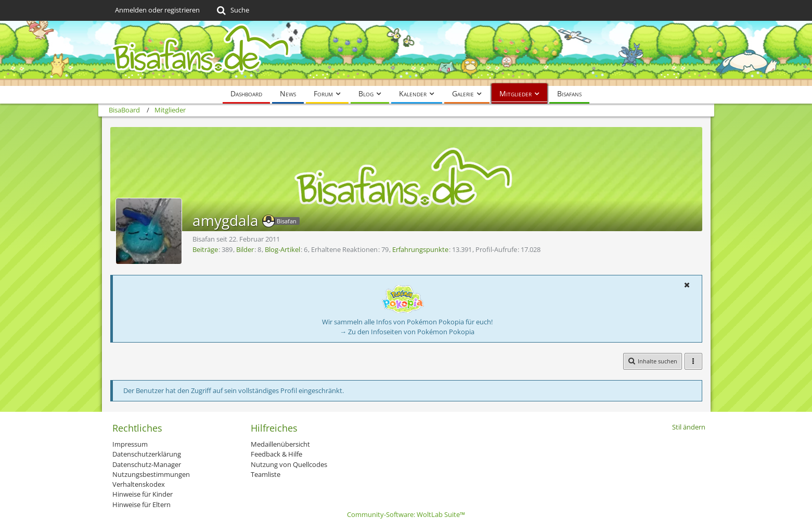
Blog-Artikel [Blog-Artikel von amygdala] (282, 249)
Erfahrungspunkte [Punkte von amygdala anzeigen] (420, 249)
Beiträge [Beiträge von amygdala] (205, 249)
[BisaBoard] (406, 53)
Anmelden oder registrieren (157, 10)
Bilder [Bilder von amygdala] (245, 249)
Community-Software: (406, 514)
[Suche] (232, 10)
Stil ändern (689, 427)
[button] (687, 285)
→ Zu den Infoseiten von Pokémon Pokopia (407, 332)
